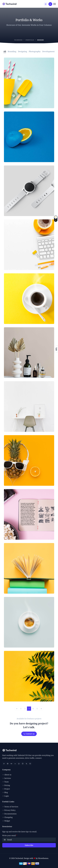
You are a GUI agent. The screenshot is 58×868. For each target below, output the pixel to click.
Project (6, 789)
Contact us (29, 734)
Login (6, 796)
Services (7, 778)
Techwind (18, 40)
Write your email (10, 835)
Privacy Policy (9, 810)
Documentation (9, 814)
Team (5, 782)
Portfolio (30, 40)
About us (7, 775)
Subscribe (29, 845)
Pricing (6, 785)
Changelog (7, 817)
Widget (6, 821)
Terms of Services (10, 807)
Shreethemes (43, 858)
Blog (5, 792)
